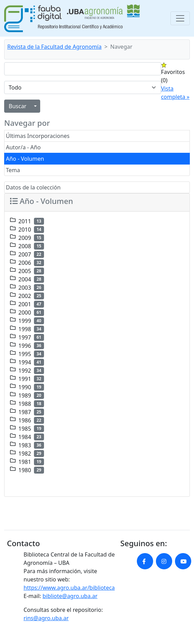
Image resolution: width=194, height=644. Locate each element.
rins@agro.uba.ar (46, 618)
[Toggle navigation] (180, 18)
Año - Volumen (25, 159)
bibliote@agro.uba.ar (70, 596)
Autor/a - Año (23, 147)
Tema (13, 170)
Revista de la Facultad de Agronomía (54, 47)
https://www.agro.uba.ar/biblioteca (69, 588)
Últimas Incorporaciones (38, 136)
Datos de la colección (33, 187)
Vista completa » (175, 93)
